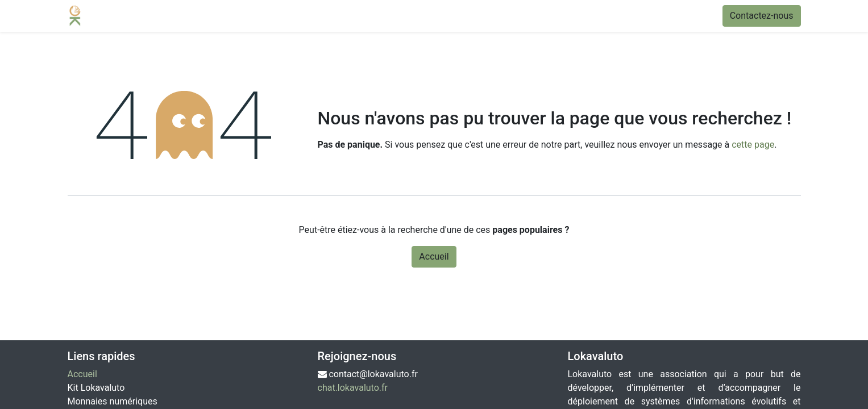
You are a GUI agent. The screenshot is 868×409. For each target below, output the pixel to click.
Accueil (434, 256)
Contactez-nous (762, 16)
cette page (753, 145)
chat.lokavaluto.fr (353, 388)
